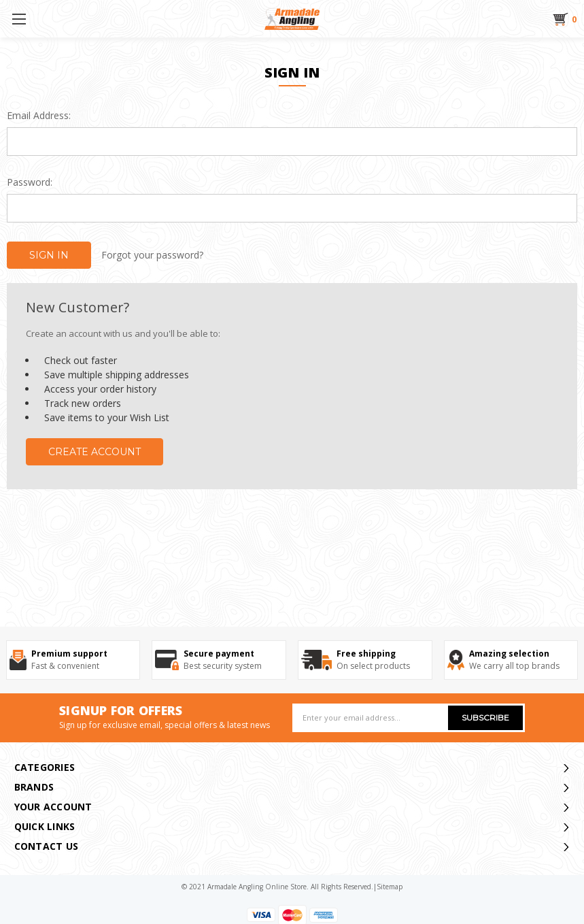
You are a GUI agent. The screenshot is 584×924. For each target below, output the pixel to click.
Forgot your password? (152, 255)
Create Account (95, 452)
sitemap (390, 887)
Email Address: (39, 115)
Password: (30, 182)
